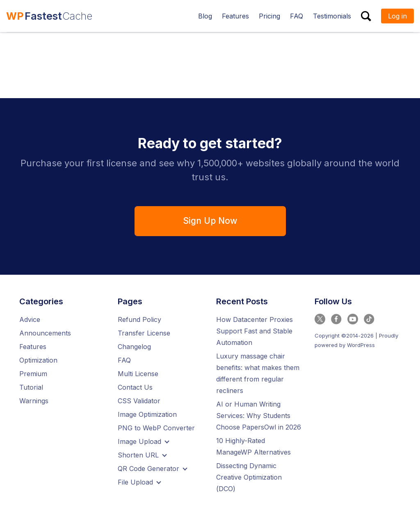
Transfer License (144, 333)
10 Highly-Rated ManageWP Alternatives (253, 446)
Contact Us (135, 387)
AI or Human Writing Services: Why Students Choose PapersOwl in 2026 (259, 416)
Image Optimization (147, 414)
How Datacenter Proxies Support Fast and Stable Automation (255, 331)
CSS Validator (139, 401)
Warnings (34, 401)
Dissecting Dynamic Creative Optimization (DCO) (249, 477)
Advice (30, 319)
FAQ (124, 360)
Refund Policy (139, 319)
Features (33, 347)
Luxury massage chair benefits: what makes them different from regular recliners (258, 373)
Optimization (38, 360)
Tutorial (31, 387)
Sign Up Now (210, 221)
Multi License (138, 374)
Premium (33, 374)
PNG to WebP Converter (156, 428)
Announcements (45, 333)
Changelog (134, 347)
